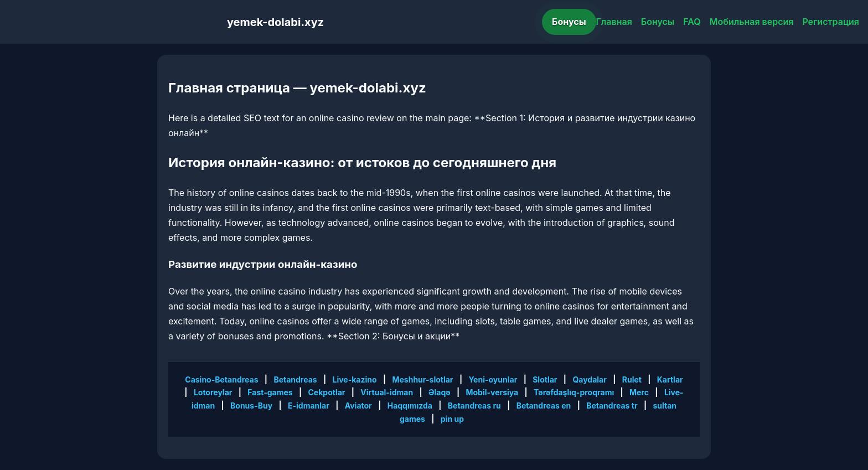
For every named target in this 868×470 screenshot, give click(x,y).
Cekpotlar (327, 392)
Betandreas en (544, 406)
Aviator (358, 406)
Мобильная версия (752, 22)
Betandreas (295, 379)
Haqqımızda (410, 406)
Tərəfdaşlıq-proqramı (574, 392)
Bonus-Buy (251, 406)
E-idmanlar (309, 406)
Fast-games (270, 392)
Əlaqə (440, 392)
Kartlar (670, 379)
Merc (639, 392)
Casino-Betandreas (221, 379)
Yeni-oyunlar (493, 379)
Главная (614, 22)
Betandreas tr (612, 406)
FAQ (692, 22)
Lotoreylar (213, 392)
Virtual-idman (387, 392)
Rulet (632, 379)
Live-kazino (355, 379)
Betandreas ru (474, 406)
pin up (452, 419)
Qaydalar (590, 379)
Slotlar (545, 379)
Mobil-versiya (492, 392)
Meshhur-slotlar (422, 379)
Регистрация (831, 22)
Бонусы (569, 22)
